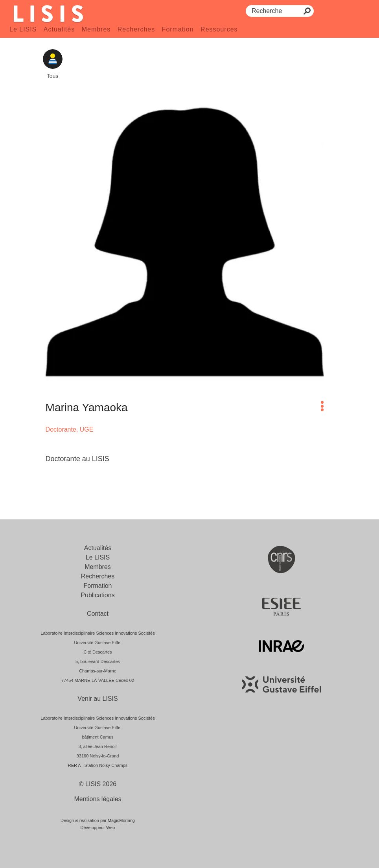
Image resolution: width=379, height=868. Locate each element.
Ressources (219, 29)
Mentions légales (98, 799)
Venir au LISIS (98, 699)
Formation (178, 29)
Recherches (136, 29)
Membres (96, 29)
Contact (98, 614)
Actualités (59, 29)
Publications (98, 595)
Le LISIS (23, 29)
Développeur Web (98, 827)
